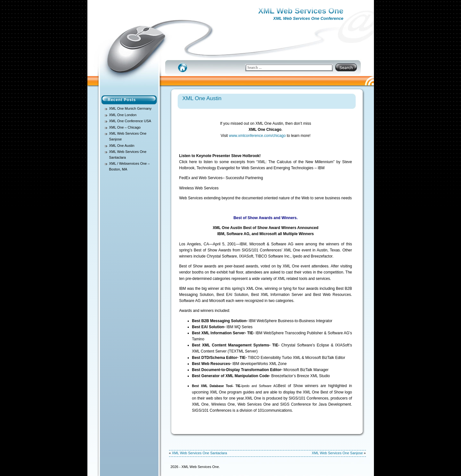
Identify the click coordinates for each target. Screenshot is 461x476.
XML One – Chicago (125, 127)
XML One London (123, 115)
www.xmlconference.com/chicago (257, 136)
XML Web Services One (301, 11)
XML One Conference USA (130, 121)
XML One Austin (122, 146)
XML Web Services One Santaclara (199, 453)
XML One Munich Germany (130, 108)
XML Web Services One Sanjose (337, 453)
